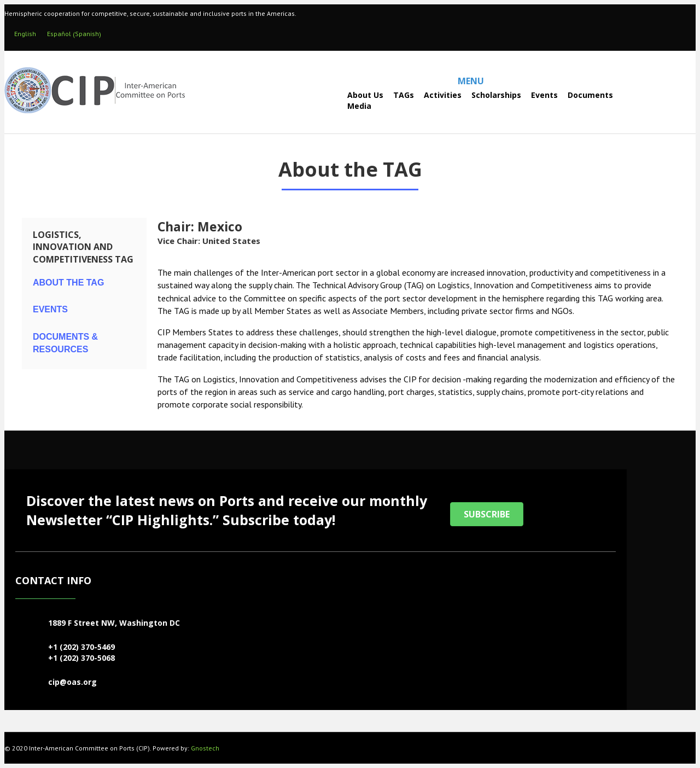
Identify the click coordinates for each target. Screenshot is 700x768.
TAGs (404, 95)
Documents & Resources (65, 343)
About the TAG (68, 283)
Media (359, 106)
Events (544, 95)
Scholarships (496, 95)
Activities (443, 95)
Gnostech (205, 748)
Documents (590, 95)
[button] (487, 514)
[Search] (318, 100)
